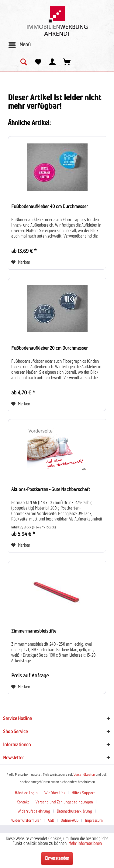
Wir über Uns (55, 793)
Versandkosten (84, 775)
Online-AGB (70, 821)
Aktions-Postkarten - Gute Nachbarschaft (51, 489)
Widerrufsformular (26, 821)
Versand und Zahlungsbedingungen (64, 802)
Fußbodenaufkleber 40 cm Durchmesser (50, 206)
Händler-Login (26, 793)
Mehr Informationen (85, 844)
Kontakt (23, 802)
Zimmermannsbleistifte (34, 631)
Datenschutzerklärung (74, 812)
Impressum (94, 821)
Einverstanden (57, 859)
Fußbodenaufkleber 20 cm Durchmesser (50, 348)
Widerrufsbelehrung (34, 812)
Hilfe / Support (83, 793)
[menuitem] (19, 45)
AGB (51, 821)
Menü (20, 44)
